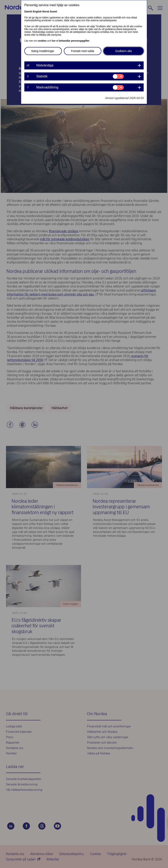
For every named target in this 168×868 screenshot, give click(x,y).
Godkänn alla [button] (124, 51)
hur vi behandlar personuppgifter (71, 41)
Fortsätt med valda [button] (83, 51)
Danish (28, 12)
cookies (42, 41)
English (37, 12)
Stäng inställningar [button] (43, 51)
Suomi (53, 12)
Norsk (46, 12)
